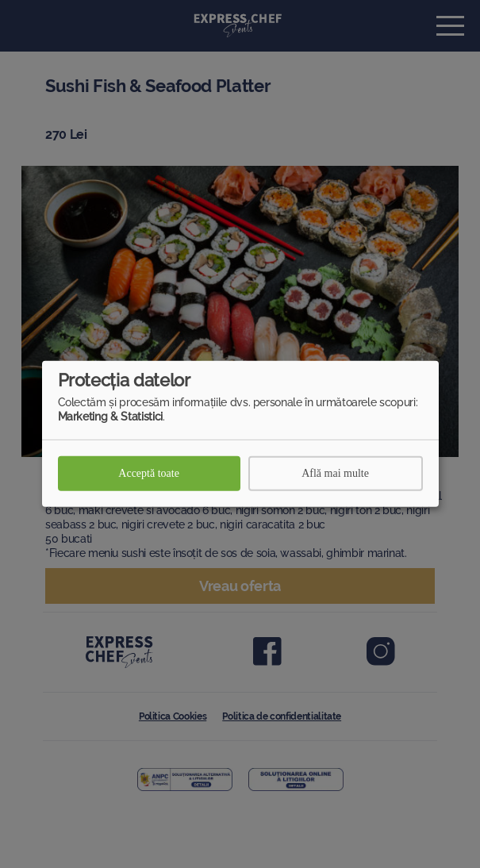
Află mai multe (335, 473)
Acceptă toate (149, 473)
